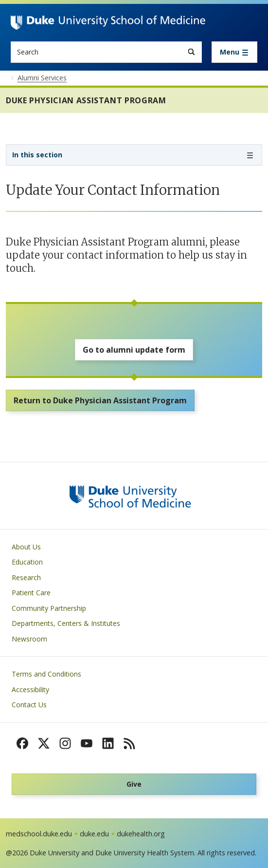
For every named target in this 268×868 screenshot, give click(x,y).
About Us (26, 547)
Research (26, 577)
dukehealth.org (141, 834)
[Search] (191, 52)
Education (27, 562)
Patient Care (31, 593)
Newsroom (29, 639)
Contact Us (29, 705)
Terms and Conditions (46, 674)
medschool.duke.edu (39, 834)
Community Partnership (49, 608)
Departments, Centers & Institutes (66, 623)
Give (134, 784)
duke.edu (94, 834)
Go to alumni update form (134, 350)
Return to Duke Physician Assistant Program (100, 400)
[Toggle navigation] (234, 52)
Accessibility (30, 689)
